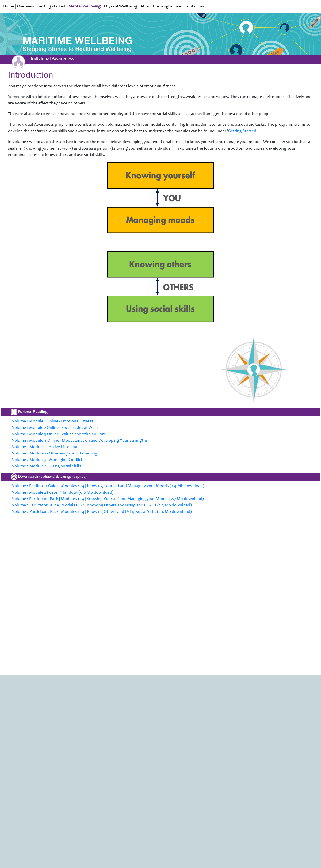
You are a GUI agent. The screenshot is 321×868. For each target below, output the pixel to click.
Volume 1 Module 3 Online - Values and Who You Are (59, 434)
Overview (26, 6)
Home (9, 6)
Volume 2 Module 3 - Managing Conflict (47, 460)
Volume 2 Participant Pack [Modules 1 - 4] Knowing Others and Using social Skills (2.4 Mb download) (102, 512)
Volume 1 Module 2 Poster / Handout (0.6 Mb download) (63, 492)
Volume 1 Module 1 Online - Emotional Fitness (53, 421)
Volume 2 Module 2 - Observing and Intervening (55, 453)
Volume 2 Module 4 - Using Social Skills (47, 466)
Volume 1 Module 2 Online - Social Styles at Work (55, 428)
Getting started (51, 6)
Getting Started (242, 131)
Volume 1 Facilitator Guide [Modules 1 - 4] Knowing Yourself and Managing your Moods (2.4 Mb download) (108, 486)
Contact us (194, 6)
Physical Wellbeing (121, 6)
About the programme (161, 6)
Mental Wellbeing (85, 6)
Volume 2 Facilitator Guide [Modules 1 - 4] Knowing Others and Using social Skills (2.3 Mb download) (102, 505)
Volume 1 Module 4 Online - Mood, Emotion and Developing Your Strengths (80, 441)
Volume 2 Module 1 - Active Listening (45, 447)
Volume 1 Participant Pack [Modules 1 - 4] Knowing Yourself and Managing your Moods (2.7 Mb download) (108, 499)
